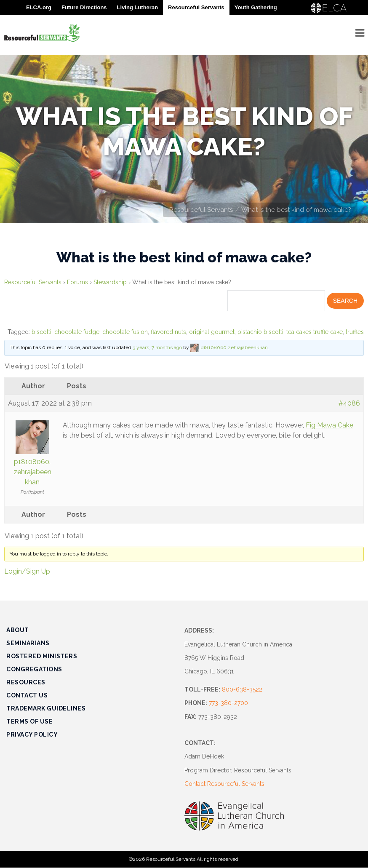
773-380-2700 (228, 703)
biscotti (41, 332)
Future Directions (84, 7)
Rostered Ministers (42, 656)
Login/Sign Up (27, 571)
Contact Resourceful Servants (224, 784)
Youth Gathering (256, 7)
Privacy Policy (32, 734)
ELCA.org (39, 7)
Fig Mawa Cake (329, 425)
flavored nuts (168, 332)
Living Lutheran (138, 7)
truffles (355, 332)
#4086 (349, 403)
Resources (26, 682)
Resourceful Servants (201, 210)
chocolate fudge (77, 332)
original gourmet (212, 332)
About (18, 630)
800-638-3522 (242, 689)
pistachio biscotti (260, 332)
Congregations (34, 669)
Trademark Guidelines (46, 708)
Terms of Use (29, 721)
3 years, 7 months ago (157, 348)
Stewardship (110, 282)
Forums (77, 282)
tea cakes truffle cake (315, 332)
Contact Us (27, 695)
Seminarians (28, 643)
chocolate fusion (125, 332)
